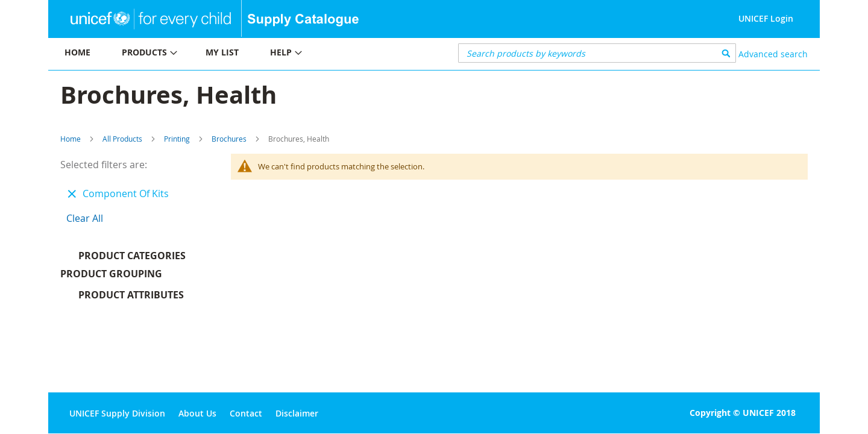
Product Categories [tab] (132, 256)
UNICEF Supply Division (117, 413)
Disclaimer (297, 413)
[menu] (241, 54)
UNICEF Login (766, 18)
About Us (197, 413)
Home (71, 139)
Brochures (229, 139)
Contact (246, 413)
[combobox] (597, 53)
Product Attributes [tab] (131, 298)
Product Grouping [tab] (129, 277)
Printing (177, 139)
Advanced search (773, 54)
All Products (122, 139)
